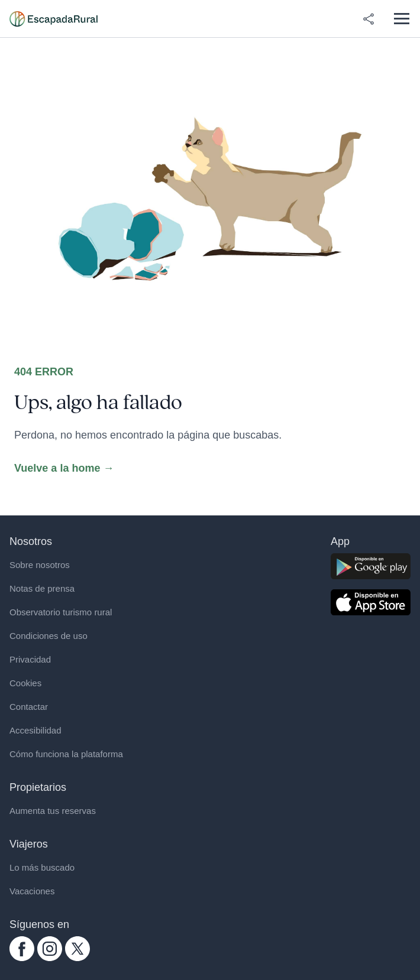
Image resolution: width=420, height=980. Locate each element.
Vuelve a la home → (64, 468)
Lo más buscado (42, 867)
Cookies (25, 683)
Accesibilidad (35, 730)
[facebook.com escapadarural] (22, 949)
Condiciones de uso (49, 636)
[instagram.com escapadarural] (50, 949)
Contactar (29, 707)
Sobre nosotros (40, 565)
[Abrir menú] (401, 19)
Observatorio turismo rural (61, 612)
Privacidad (30, 659)
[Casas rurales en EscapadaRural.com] (54, 19)
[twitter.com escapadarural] (77, 949)
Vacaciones (32, 891)
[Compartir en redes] (369, 19)
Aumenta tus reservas (53, 811)
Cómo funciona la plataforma (66, 754)
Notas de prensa (42, 588)
